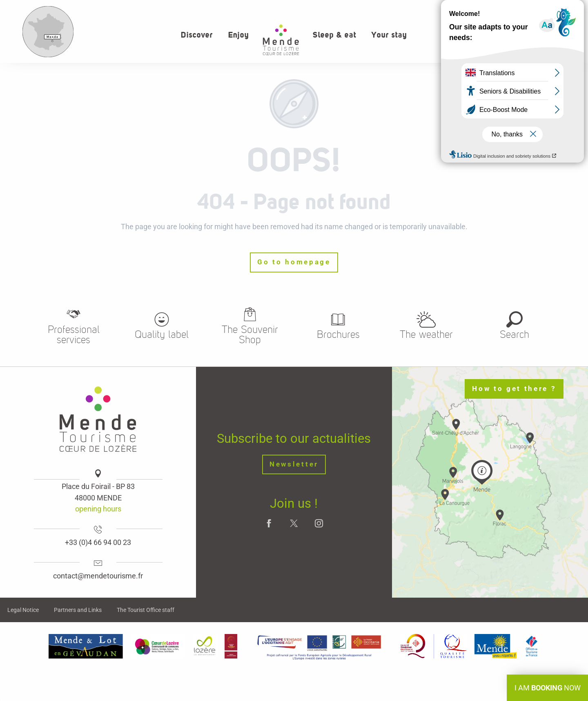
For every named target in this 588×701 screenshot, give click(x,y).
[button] (545, 35)
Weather (563, 8)
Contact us (522, 8)
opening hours (98, 509)
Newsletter (294, 464)
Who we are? (475, 8)
